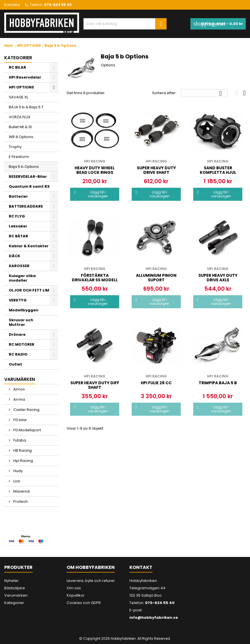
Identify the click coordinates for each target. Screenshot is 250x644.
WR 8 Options (21, 137)
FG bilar (20, 420)
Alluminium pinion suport (156, 278)
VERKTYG (18, 300)
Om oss (74, 588)
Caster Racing (26, 410)
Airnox (19, 389)
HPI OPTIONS (21, 87)
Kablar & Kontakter (29, 246)
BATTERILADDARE (26, 206)
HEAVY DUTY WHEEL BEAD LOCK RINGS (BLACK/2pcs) (95, 172)
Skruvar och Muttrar (21, 322)
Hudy (18, 471)
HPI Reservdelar (25, 77)
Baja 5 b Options (24, 167)
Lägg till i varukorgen (91, 194)
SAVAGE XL (18, 97)
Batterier (18, 196)
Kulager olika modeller (22, 278)
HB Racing (22, 450)
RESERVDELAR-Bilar (28, 177)
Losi (16, 481)
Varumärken (16, 595)
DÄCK (14, 256)
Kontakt (141, 567)
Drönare (17, 334)
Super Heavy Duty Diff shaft (95, 385)
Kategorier (18, 58)
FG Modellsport (27, 430)
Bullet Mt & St (20, 127)
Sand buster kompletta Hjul (218, 170)
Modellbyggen (24, 310)
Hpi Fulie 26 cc (156, 383)
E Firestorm (19, 157)
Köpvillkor (76, 595)
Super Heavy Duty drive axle (218, 278)
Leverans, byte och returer (91, 581)
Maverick (21, 491)
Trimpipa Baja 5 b (218, 383)
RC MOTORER (22, 344)
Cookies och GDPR (84, 603)
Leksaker (18, 226)
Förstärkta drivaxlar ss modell (95, 278)
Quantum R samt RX (29, 186)
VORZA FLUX (20, 117)
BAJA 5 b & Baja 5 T (26, 107)
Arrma (19, 399)
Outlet (15, 364)
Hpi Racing (23, 461)
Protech (20, 502)
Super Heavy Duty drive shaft (156, 170)
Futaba (19, 440)
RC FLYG (17, 216)
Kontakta (12, 5)
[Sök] (125, 24)
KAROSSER (19, 266)
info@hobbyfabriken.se (154, 617)
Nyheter (11, 581)
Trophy (15, 147)
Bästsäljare (15, 588)
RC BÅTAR (18, 236)
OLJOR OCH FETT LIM (29, 290)
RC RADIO (18, 354)
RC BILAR (17, 67)
